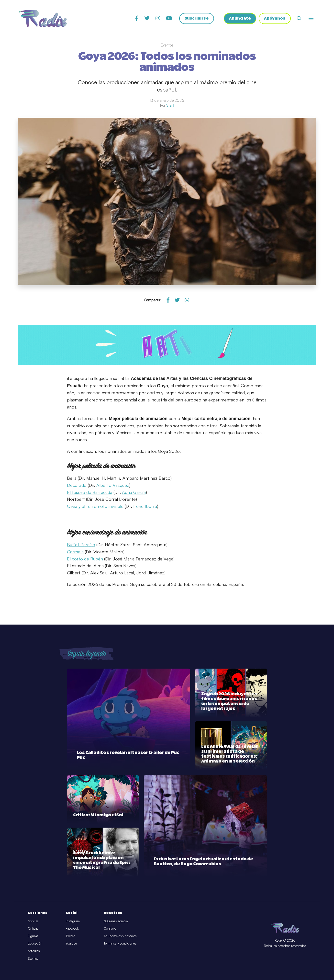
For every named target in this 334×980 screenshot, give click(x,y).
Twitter (70, 936)
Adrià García (134, 492)
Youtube (71, 943)
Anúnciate (240, 18)
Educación (35, 943)
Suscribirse (197, 18)
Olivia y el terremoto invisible (95, 506)
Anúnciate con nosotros (120, 936)
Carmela (75, 552)
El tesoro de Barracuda (90, 492)
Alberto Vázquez (113, 485)
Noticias (33, 921)
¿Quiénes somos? (116, 921)
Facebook (72, 928)
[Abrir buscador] (299, 18)
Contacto (110, 928)
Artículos (34, 951)
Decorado (77, 485)
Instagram (73, 921)
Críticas (33, 928)
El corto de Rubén (85, 559)
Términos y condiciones (120, 943)
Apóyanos (275, 18)
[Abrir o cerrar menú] (311, 18)
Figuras (33, 936)
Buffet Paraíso (81, 545)
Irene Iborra (145, 506)
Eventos (33, 958)
